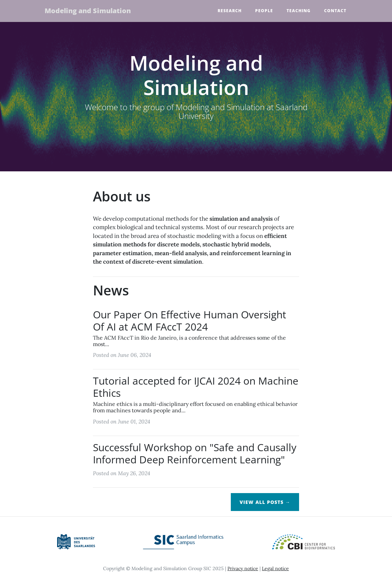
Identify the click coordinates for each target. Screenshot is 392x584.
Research (230, 11)
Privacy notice (243, 568)
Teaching (299, 11)
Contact (335, 11)
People (264, 11)
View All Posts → (265, 502)
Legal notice (275, 568)
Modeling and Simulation (89, 11)
